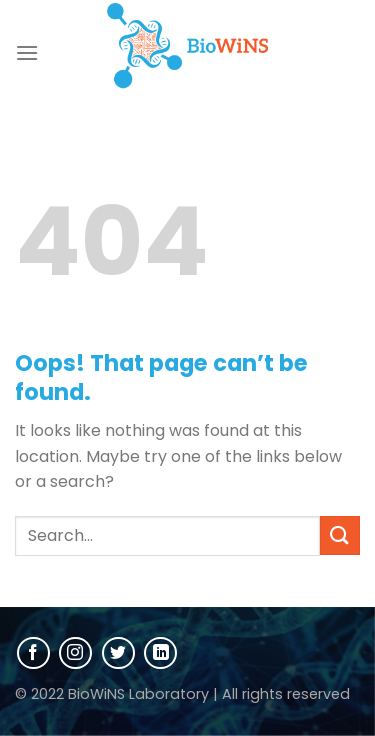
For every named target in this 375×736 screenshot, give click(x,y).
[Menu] (27, 52)
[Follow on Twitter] (118, 653)
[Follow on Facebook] (33, 653)
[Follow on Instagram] (75, 653)
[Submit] (340, 535)
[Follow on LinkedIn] (160, 653)
